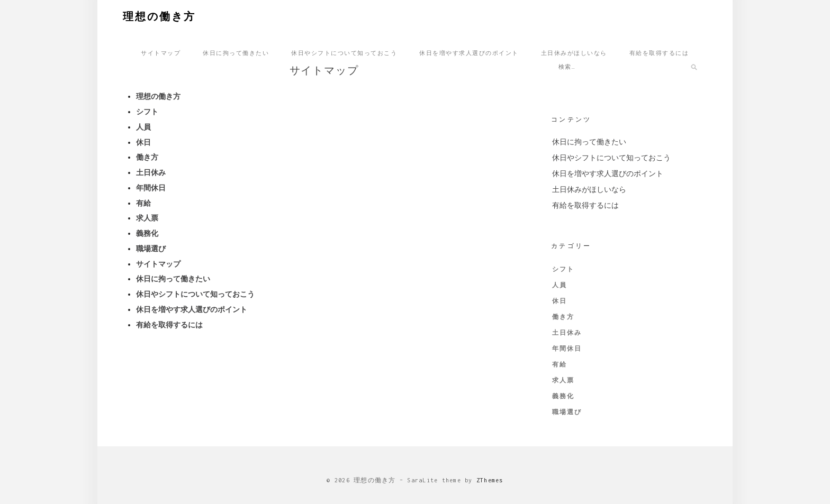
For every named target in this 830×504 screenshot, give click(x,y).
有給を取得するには (659, 52)
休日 (143, 144)
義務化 (147, 236)
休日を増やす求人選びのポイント (469, 52)
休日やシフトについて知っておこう (344, 52)
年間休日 (151, 190)
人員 (143, 129)
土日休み (151, 175)
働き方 (147, 159)
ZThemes (490, 480)
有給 (143, 205)
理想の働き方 (159, 15)
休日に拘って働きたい (236, 52)
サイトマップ (161, 52)
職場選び (151, 250)
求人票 (147, 220)
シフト (147, 114)
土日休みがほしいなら (574, 52)
